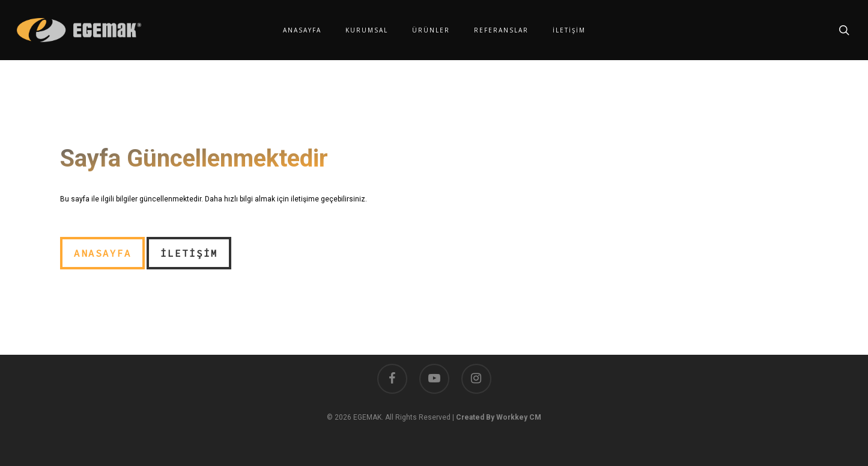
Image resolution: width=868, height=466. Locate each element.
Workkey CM (519, 417)
